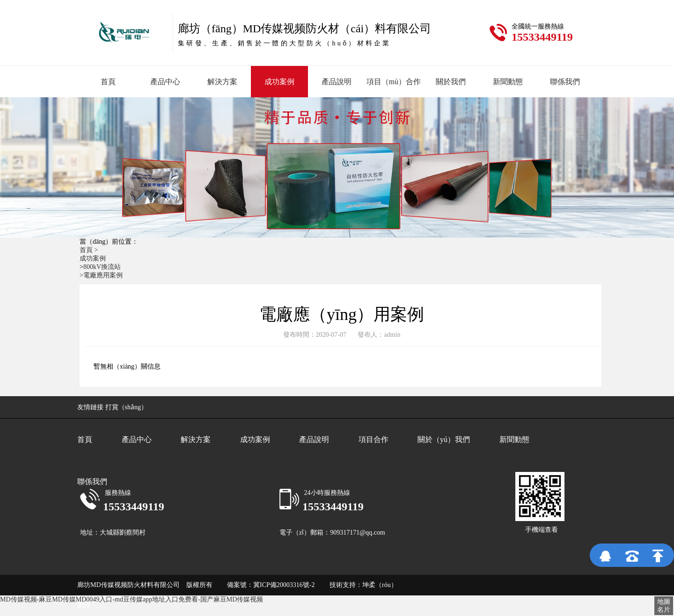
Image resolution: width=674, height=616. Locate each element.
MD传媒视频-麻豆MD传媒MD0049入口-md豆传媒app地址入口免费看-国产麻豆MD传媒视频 (132, 599)
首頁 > (90, 250)
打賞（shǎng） (126, 407)
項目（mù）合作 (394, 82)
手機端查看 (542, 530)
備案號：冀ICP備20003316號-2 (265, 585)
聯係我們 (565, 82)
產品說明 (337, 82)
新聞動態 (508, 82)
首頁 (108, 82)
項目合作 (374, 439)
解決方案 (222, 82)
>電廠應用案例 (101, 275)
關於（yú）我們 (444, 439)
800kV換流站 (102, 267)
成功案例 (279, 82)
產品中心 (165, 82)
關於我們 (451, 82)
